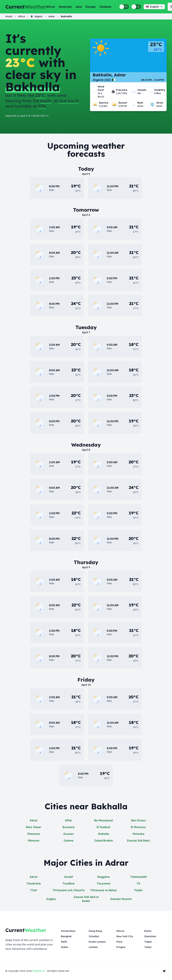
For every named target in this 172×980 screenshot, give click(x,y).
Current (26, 7)
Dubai (64, 947)
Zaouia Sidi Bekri (138, 841)
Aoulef (69, 877)
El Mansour (138, 827)
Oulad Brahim (104, 841)
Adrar (34, 820)
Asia (79, 7)
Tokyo (148, 947)
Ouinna (69, 841)
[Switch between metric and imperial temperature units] (124, 7)
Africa (51, 7)
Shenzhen (150, 936)
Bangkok (66, 936)
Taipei (148, 942)
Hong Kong (95, 931)
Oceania (105, 7)
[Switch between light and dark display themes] (136, 7)
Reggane (104, 877)
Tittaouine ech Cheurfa (69, 890)
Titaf (34, 890)
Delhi (64, 942)
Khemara (34, 834)
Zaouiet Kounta (121, 899)
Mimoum (34, 841)
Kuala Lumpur (97, 942)
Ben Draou (138, 820)
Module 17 (39, 971)
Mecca (120, 931)
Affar (69, 820)
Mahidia (104, 834)
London (93, 947)
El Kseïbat (104, 827)
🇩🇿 (37, 16)
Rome (148, 931)
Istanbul (94, 936)
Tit (138, 883)
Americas (65, 7)
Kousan (69, 834)
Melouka (138, 834)
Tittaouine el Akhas (103, 890)
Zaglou (51, 899)
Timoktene (34, 883)
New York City (125, 936)
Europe (91, 7)
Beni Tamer (34, 827)
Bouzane (69, 827)
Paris (119, 942)
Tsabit (138, 890)
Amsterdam (68, 931)
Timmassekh (138, 877)
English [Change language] (154, 7)
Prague (121, 947)
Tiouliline (69, 883)
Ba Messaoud (103, 820)
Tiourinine (104, 883)
